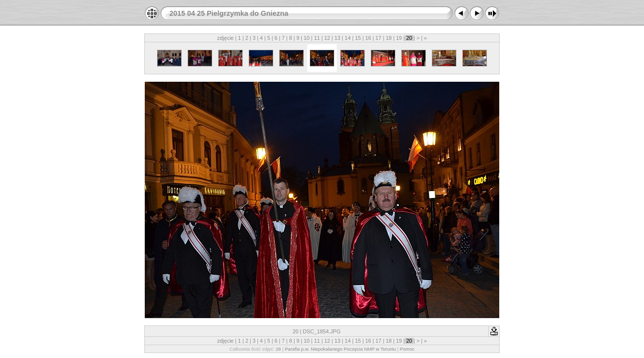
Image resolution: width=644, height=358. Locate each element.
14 (348, 38)
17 (379, 38)
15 (358, 38)
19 (399, 38)
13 (337, 38)
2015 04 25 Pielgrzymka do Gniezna (229, 13)
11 (317, 38)
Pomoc (407, 349)
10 (307, 38)
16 (368, 38)
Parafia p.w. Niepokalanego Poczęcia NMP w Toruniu (340, 349)
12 (327, 38)
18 (388, 38)
